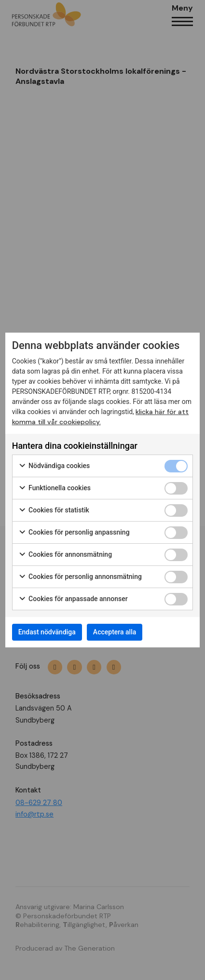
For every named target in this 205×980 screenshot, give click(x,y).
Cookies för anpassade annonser (73, 599)
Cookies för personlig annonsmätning (80, 577)
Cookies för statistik (54, 510)
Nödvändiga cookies (54, 466)
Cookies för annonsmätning (65, 555)
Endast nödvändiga (47, 632)
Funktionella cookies (55, 488)
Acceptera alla (115, 632)
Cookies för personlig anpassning (74, 533)
